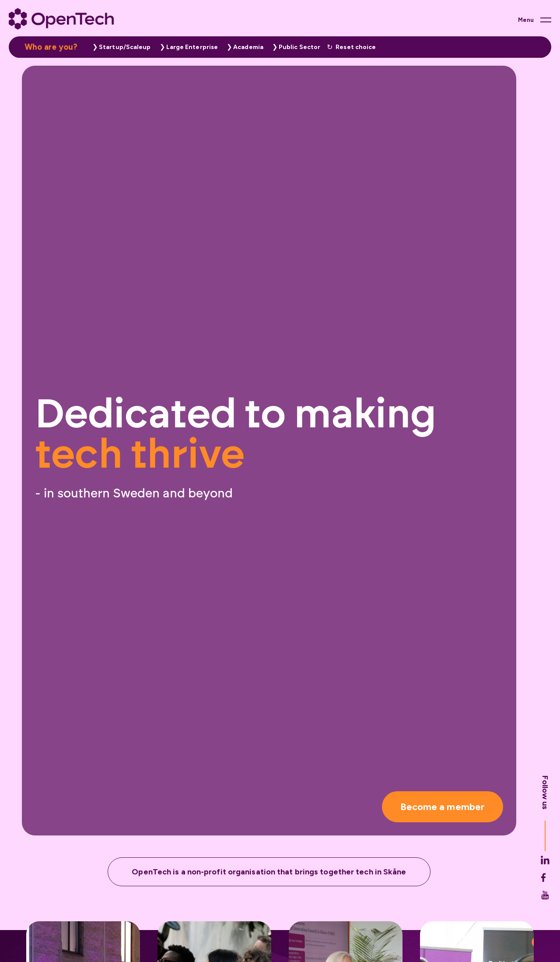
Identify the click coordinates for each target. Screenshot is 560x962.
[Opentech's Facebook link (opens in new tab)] (545, 880)
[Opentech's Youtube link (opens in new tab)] (545, 898)
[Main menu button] (535, 20)
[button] (119, 47)
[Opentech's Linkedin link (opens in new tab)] (545, 863)
